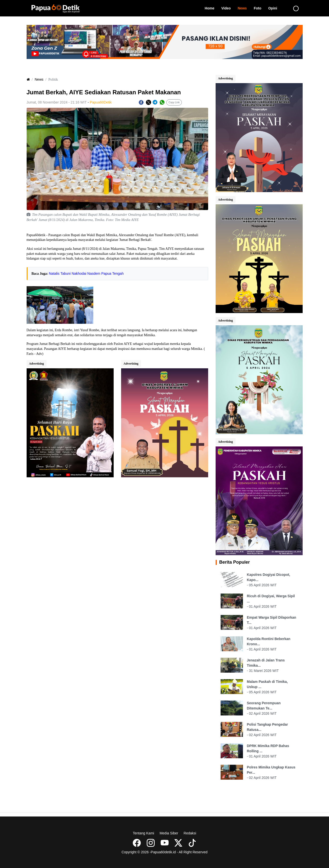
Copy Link (174, 102)
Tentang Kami (143, 833)
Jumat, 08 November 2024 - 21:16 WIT (57, 102)
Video (228, 8)
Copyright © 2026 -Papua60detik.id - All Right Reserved (165, 852)
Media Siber (169, 833)
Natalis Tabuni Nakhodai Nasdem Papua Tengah (86, 273)
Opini (275, 8)
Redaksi (190, 833)
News (244, 8)
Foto (259, 8)
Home (211, 8)
